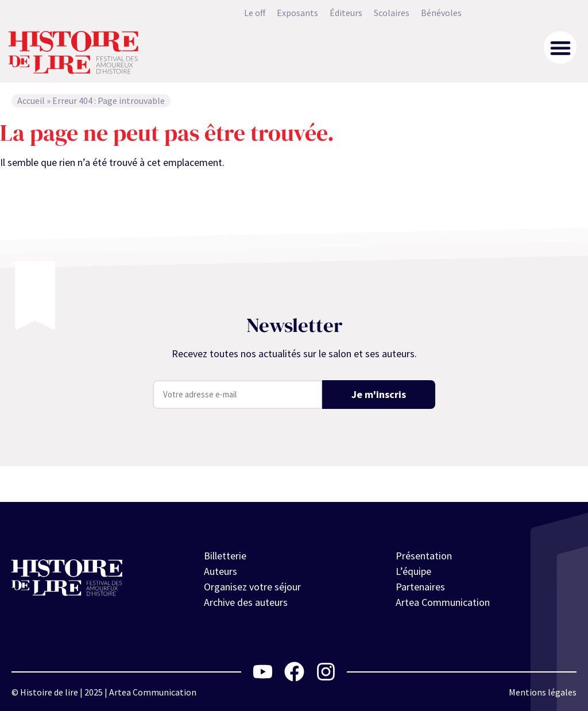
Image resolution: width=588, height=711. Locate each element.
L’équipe (413, 571)
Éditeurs (346, 13)
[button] (560, 47)
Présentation (424, 556)
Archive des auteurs (246, 602)
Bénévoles (441, 13)
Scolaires (392, 13)
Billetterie (225, 556)
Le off (255, 13)
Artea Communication (443, 602)
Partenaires (420, 587)
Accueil (31, 101)
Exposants (297, 13)
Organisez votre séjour (252, 587)
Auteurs (220, 571)
